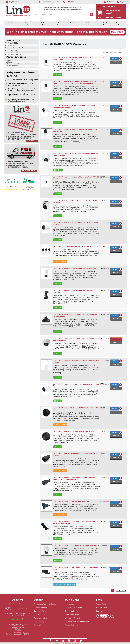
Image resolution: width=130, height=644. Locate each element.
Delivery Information (42, 611)
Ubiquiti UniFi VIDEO (15, 48)
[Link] (50, 641)
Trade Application (72, 611)
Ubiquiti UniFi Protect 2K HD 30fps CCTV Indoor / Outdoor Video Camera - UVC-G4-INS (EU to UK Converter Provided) (75, 83)
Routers (88, 24)
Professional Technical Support (45, 604)
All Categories (12, 24)
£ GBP (102, 7)
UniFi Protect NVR (14, 55)
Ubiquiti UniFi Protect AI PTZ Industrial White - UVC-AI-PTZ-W (76, 545)
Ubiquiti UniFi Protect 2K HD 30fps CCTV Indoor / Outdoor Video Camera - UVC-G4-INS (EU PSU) (74, 59)
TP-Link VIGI (11, 45)
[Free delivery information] (22, 174)
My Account (69, 604)
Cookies (99, 611)
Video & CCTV (103, 24)
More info (116, 62)
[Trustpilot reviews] (29, 183)
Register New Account (73, 608)
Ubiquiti (27, 24)
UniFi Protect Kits (13, 52)
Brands (119, 24)
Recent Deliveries (72, 625)
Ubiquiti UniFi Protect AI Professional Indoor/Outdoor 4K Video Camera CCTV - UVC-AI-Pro (74, 479)
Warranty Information (73, 618)
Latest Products (12, 66)
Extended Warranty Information (77, 622)
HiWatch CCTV (12, 43)
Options (115, 59)
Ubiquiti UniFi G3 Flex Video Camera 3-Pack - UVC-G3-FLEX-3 (75, 247)
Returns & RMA (40, 615)
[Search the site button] (91, 14)
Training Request (40, 608)
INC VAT (111, 6)
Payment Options (41, 618)
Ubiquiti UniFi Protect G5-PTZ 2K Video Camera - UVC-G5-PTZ (76, 269)
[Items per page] (121, 590)
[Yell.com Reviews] (12, 191)
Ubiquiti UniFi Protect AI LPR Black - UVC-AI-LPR (71, 501)
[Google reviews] (29, 191)
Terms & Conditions (103, 608)
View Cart (109, 17)
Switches (73, 24)
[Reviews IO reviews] (12, 183)
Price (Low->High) (115, 52)
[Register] (121, 2)
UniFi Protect (12, 50)
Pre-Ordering (39, 622)
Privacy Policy (101, 604)
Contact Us (38, 625)
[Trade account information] (22, 143)
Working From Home (14, 64)
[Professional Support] (47, 2)
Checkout (119, 17)
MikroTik (43, 24)
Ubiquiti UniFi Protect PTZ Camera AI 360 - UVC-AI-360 (73, 432)
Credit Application (72, 615)
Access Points (58, 24)
